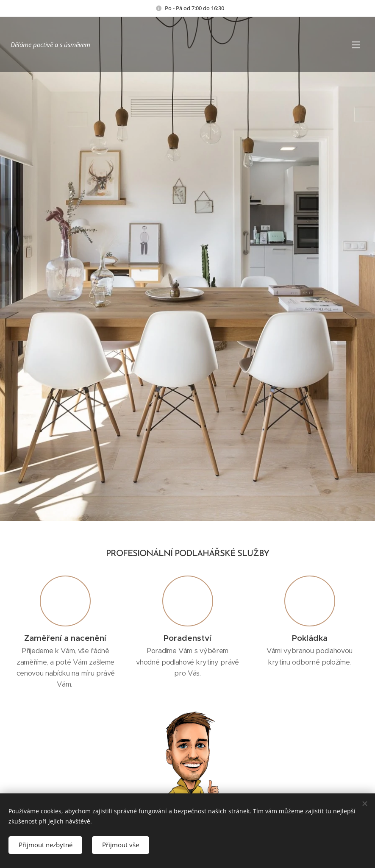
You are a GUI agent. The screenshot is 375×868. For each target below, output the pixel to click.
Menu (356, 45)
